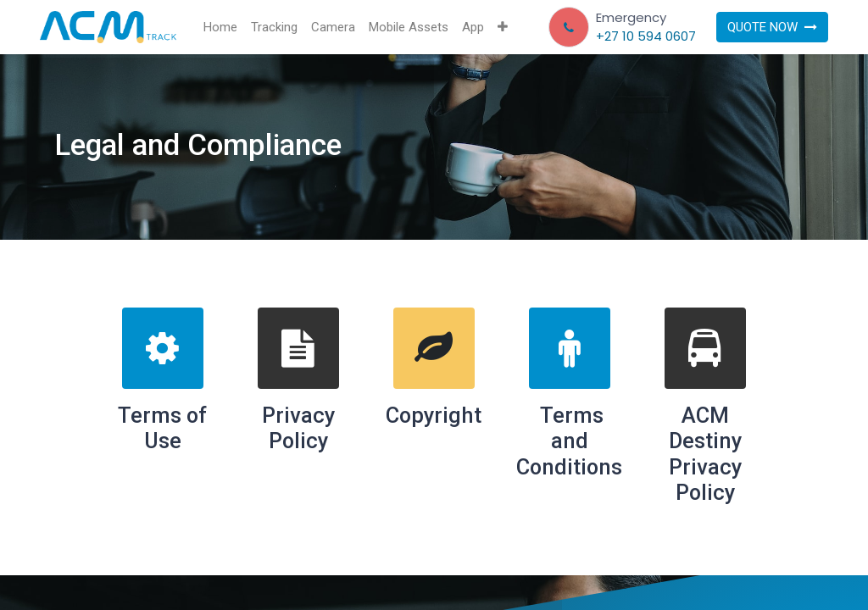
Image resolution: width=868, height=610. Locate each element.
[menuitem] (220, 28)
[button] (503, 28)
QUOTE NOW (772, 27)
